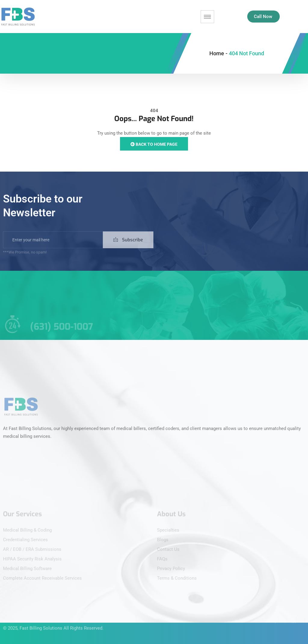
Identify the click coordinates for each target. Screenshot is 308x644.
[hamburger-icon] (207, 17)
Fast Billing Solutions (41, 624)
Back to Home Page (154, 144)
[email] (53, 245)
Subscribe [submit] (128, 245)
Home (217, 53)
